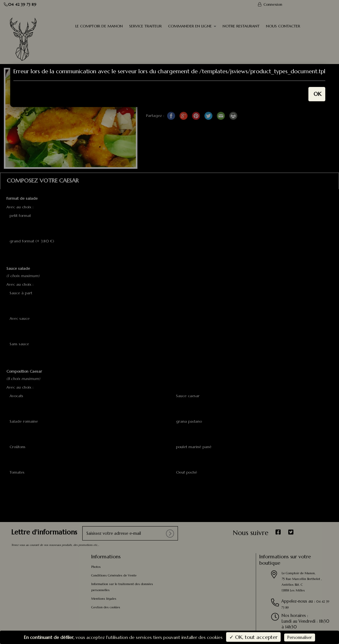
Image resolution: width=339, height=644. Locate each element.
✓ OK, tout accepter (253, 637)
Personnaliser (300, 637)
